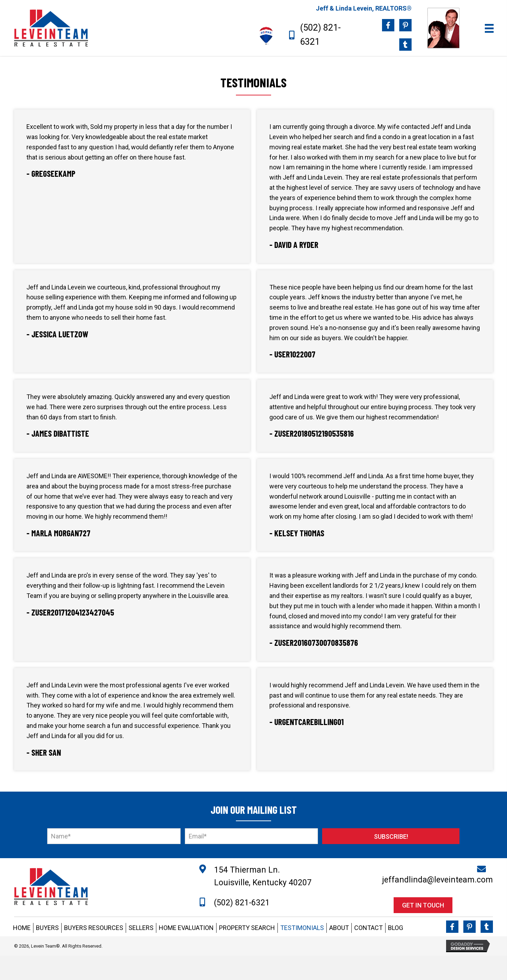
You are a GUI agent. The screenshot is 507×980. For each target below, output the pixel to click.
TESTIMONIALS (302, 928)
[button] (391, 836)
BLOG (396, 928)
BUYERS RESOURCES (94, 928)
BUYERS (47, 928)
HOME (22, 928)
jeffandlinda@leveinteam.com (437, 880)
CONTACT (368, 928)
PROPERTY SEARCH (247, 928)
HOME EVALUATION (186, 928)
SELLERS (141, 928)
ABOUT (339, 928)
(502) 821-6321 (242, 903)
